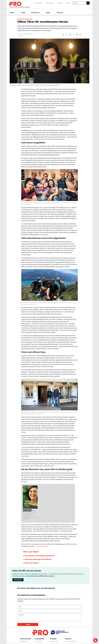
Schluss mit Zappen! (32, 563)
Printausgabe (38, 3)
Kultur (48, 13)
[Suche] (88, 3)
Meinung (60, 13)
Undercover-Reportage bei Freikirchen (38, 559)
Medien (12, 13)
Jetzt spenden (18, 580)
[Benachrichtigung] (95, 640)
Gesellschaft (36, 13)
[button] (63, 35)
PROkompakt (50, 3)
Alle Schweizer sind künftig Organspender (40, 556)
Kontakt (68, 3)
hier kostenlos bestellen (41, 546)
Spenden (60, 3)
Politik (23, 13)
